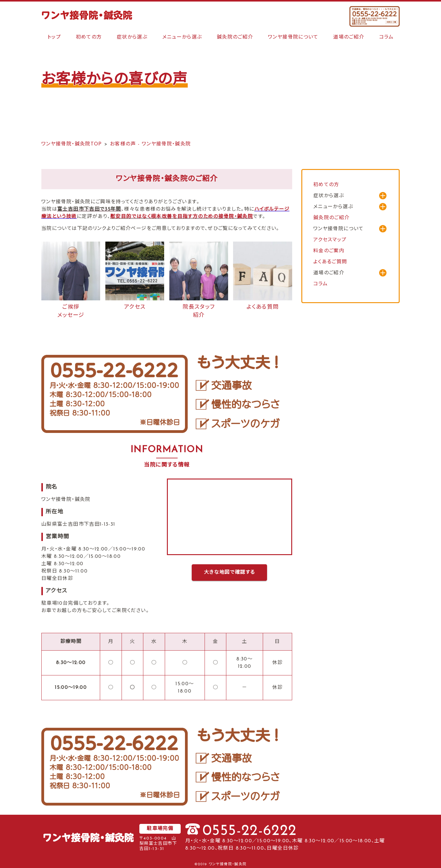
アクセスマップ (330, 240)
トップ (54, 37)
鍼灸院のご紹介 (235, 37)
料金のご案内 (329, 251)
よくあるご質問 (330, 262)
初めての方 (89, 37)
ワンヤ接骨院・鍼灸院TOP (72, 144)
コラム (386, 37)
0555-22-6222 (249, 831)
